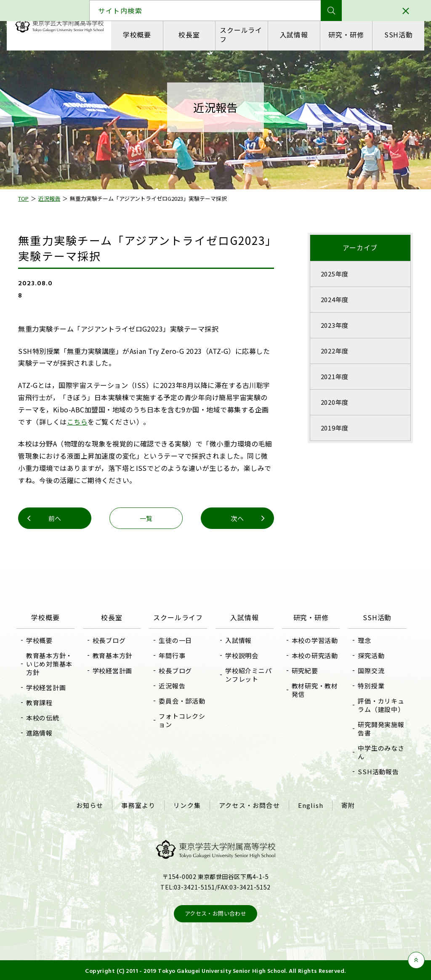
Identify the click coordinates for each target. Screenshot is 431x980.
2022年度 (332, 351)
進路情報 (44, 733)
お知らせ (92, 805)
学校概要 (137, 35)
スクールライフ (241, 34)
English (309, 805)
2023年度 (332, 325)
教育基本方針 (116, 655)
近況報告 (174, 695)
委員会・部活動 (184, 710)
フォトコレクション (184, 729)
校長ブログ (112, 640)
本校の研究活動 (313, 655)
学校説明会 (242, 655)
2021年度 (332, 376)
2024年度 (332, 299)
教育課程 (44, 702)
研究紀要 (303, 671)
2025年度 (332, 274)
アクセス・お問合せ (249, 805)
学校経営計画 (51, 687)
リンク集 (188, 805)
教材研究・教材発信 (313, 690)
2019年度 (332, 428)
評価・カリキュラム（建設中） (378, 705)
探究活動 (368, 655)
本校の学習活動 (313, 640)
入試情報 (293, 35)
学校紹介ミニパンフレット (245, 675)
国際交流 (368, 671)
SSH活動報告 (375, 772)
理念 (362, 640)
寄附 (346, 805)
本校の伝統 (47, 718)
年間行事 (174, 665)
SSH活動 (397, 35)
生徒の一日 (177, 649)
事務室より (140, 805)
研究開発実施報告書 (378, 729)
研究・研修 (345, 35)
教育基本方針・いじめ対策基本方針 (54, 664)
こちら (94, 422)
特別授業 (368, 686)
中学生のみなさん (378, 752)
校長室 (189, 35)
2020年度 (332, 402)
